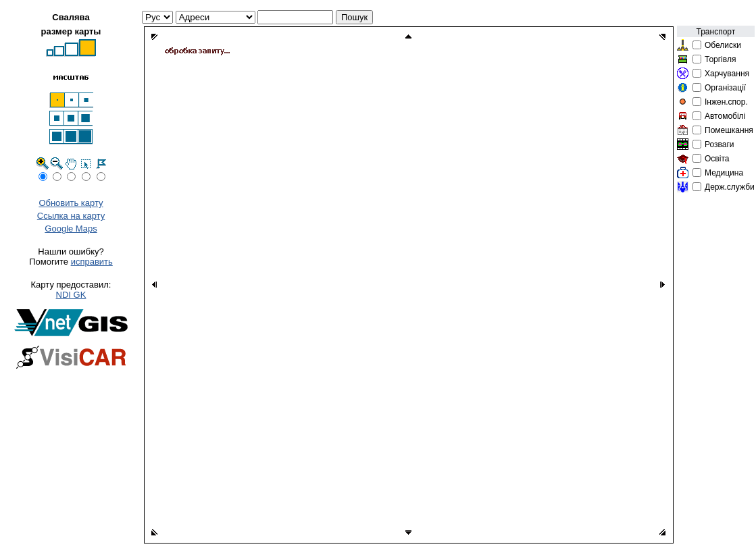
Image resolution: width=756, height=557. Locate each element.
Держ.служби (730, 187)
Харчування (727, 74)
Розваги (720, 144)
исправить (92, 262)
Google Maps (71, 229)
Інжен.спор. (726, 102)
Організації (725, 88)
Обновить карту (71, 203)
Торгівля (720, 59)
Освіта (717, 159)
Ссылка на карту (71, 216)
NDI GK (71, 295)
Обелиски (723, 45)
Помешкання (729, 130)
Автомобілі (725, 116)
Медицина (724, 173)
